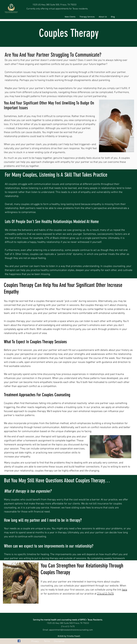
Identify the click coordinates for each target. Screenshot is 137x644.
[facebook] (19, 641)
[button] (87, 17)
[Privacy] (35, 641)
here (124, 590)
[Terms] (47, 641)
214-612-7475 (105, 594)
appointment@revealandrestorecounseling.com (71, 630)
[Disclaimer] (59, 641)
